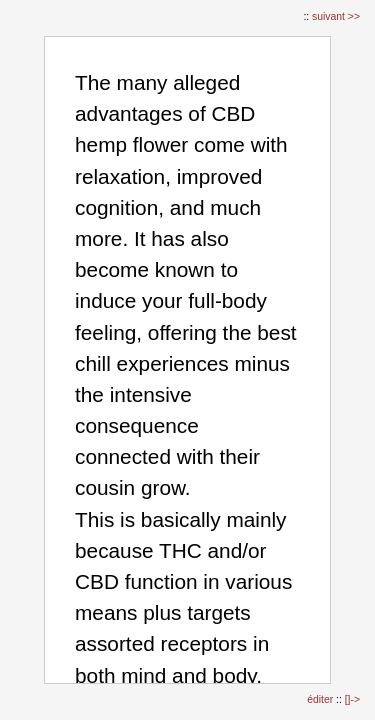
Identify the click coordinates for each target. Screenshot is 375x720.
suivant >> (336, 16)
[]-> (352, 699)
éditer (321, 699)
